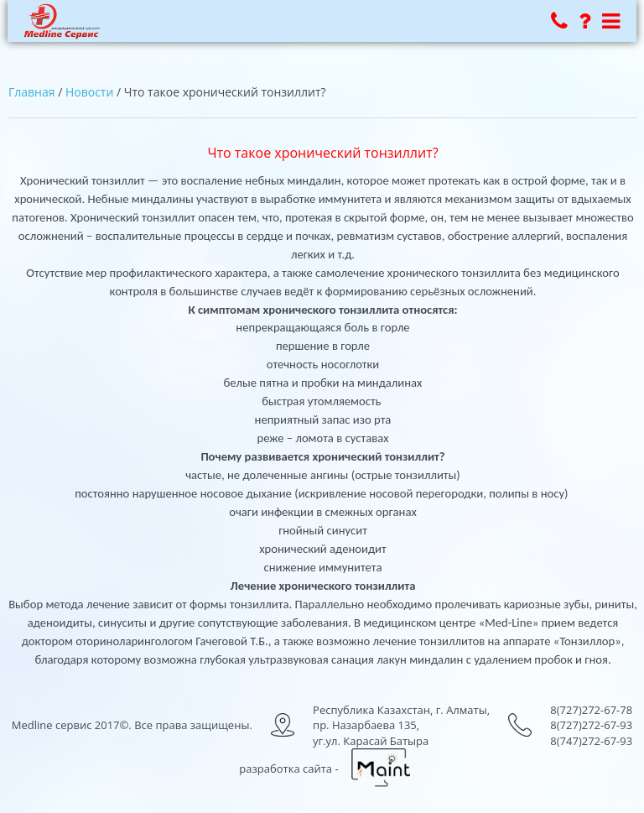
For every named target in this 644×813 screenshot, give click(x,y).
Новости (89, 92)
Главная (32, 92)
